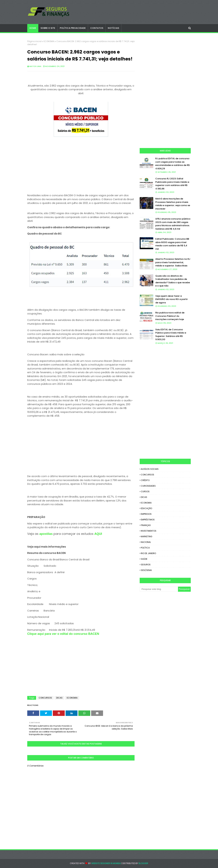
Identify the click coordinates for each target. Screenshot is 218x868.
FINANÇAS (146, 525)
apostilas (46, 534)
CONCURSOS (45, 698)
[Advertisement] (81, 166)
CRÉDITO (145, 480)
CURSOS (145, 491)
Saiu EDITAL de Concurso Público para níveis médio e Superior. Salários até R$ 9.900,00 (171, 335)
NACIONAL (146, 542)
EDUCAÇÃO (146, 508)
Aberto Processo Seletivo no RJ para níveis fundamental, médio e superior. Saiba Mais (173, 262)
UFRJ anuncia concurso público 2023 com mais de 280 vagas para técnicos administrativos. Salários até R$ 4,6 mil (173, 224)
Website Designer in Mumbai (106, 863)
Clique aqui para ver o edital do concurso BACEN (63, 634)
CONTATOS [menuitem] (97, 28)
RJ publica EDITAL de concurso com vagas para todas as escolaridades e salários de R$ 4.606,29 (173, 164)
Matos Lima (35, 66)
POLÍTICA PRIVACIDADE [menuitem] (73, 28)
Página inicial (34, 41)
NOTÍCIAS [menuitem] (113, 28)
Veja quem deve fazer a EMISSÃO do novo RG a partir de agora (172, 299)
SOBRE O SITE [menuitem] (48, 28)
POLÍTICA (145, 548)
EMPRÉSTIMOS (148, 520)
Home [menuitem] (33, 28)
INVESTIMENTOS (149, 531)
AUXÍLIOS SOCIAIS (150, 469)
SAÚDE (144, 559)
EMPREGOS (146, 514)
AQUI (98, 534)
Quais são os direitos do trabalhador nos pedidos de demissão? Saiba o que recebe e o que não (173, 281)
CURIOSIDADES (148, 486)
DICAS (59, 698)
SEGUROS (146, 565)
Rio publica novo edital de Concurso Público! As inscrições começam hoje (170, 316)
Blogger (143, 863)
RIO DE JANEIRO (148, 553)
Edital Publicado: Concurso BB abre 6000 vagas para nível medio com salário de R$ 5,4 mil (172, 244)
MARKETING (147, 536)
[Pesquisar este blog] (159, 589)
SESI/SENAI (146, 570)
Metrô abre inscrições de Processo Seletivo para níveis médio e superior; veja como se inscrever (173, 204)
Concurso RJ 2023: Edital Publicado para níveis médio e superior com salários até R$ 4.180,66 (172, 184)
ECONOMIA (49, 41)
